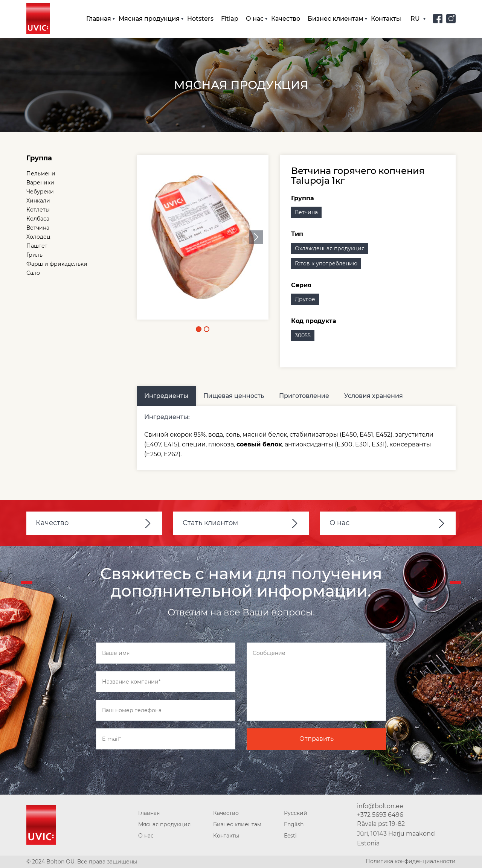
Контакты (386, 19)
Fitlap (230, 19)
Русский (296, 813)
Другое (305, 299)
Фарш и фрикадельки (57, 264)
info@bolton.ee (380, 806)
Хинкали (38, 201)
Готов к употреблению (326, 263)
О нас (255, 19)
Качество (286, 19)
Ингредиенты (166, 396)
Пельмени (41, 174)
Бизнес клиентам (336, 19)
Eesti (290, 836)
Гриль (34, 255)
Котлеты (38, 210)
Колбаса (38, 219)
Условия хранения (374, 396)
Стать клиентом (210, 523)
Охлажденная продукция (330, 248)
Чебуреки (40, 192)
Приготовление (304, 396)
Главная (99, 19)
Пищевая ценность (234, 396)
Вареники (40, 183)
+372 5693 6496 (380, 815)
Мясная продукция (149, 19)
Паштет (37, 246)
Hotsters (200, 19)
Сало (33, 273)
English (294, 824)
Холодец (38, 237)
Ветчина (38, 228)
